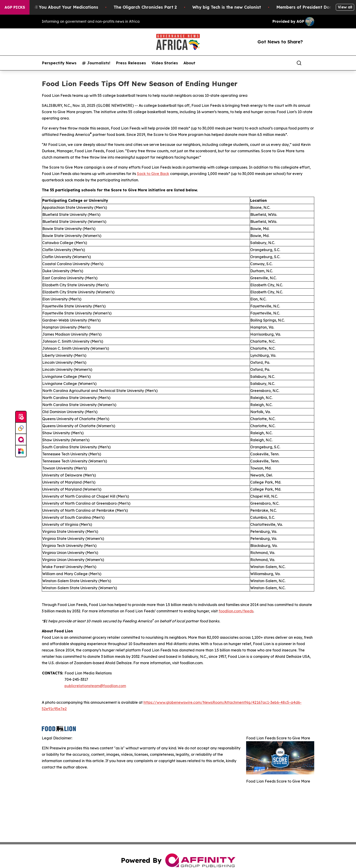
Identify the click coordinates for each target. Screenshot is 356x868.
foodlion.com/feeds (236, 611)
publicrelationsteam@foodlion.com (95, 686)
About (189, 63)
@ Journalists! (96, 63)
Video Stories (165, 63)
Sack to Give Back (153, 174)
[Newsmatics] (21, 451)
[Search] (299, 63)
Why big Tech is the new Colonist (233, 7)
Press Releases (131, 63)
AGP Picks (15, 7)
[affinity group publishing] (21, 440)
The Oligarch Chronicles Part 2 (152, 7)
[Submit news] (21, 417)
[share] (311, 63)
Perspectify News (59, 63)
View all (345, 7)
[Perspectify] (21, 428)
